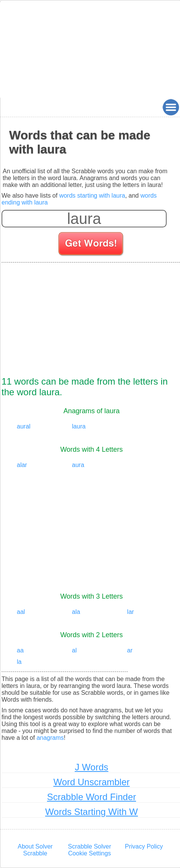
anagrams (50, 738)
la (19, 662)
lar (131, 612)
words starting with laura (92, 196)
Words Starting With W (91, 812)
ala (76, 612)
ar (130, 650)
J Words (92, 767)
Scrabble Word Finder (92, 797)
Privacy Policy (144, 846)
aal (21, 612)
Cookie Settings (89, 853)
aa (20, 650)
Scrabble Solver (90, 846)
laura (79, 426)
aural (24, 426)
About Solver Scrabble (35, 850)
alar (22, 465)
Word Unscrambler (92, 782)
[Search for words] (92, 245)
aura (78, 465)
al (74, 650)
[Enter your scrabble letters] (84, 219)
